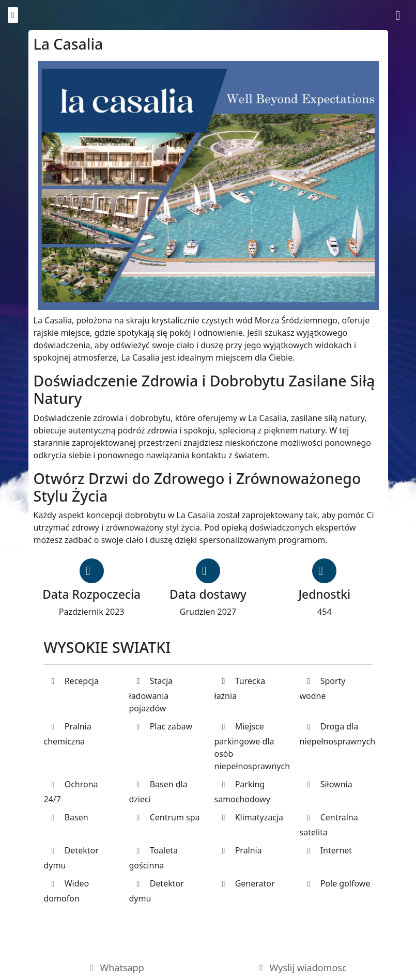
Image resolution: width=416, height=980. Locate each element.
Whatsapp (115, 968)
